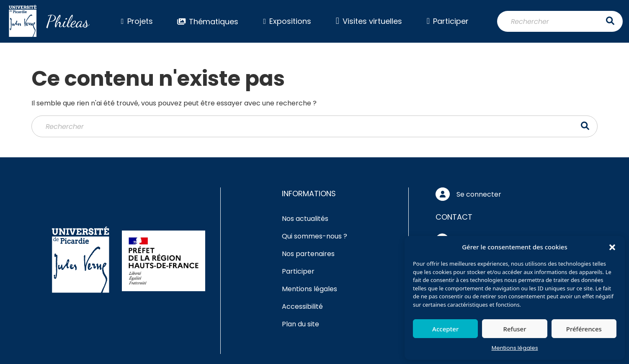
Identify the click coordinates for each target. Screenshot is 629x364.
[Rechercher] (560, 21)
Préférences (584, 329)
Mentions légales (515, 348)
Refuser (514, 329)
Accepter (445, 329)
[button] (612, 247)
